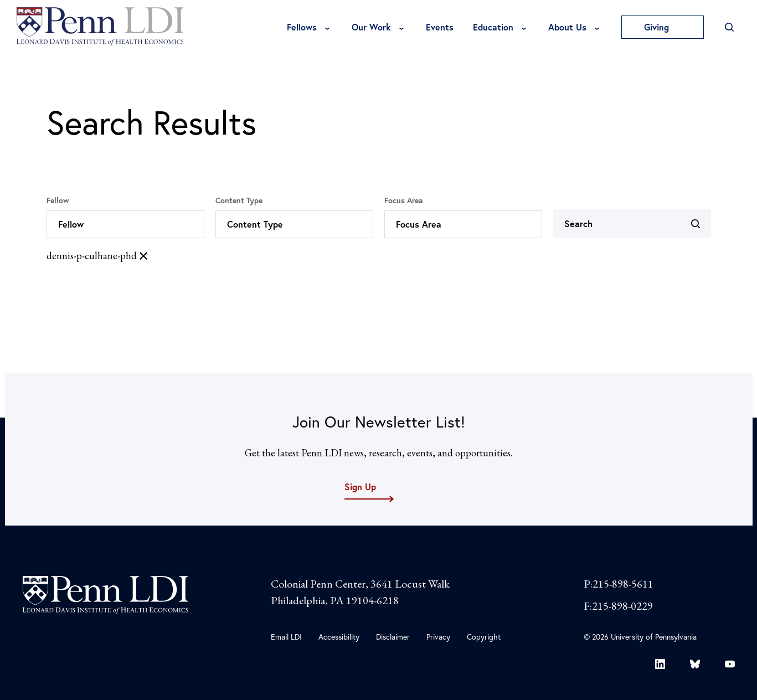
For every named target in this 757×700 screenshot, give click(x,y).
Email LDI (286, 637)
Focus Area (404, 200)
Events (440, 27)
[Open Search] (730, 27)
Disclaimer (393, 637)
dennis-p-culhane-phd (98, 256)
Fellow (58, 200)
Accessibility (339, 637)
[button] (125, 224)
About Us (567, 27)
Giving (663, 27)
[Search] (632, 223)
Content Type (239, 200)
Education (493, 27)
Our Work (371, 27)
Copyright (484, 637)
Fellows (302, 27)
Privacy (438, 637)
